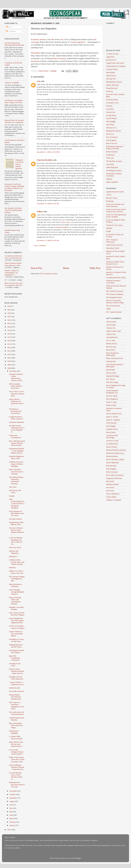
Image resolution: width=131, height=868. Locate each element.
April (12, 815)
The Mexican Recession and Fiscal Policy (15, 411)
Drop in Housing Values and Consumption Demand (15, 601)
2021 (9, 323)
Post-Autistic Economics (115, 291)
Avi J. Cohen (111, 340)
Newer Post (37, 268)
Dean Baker (36, 53)
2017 (9, 337)
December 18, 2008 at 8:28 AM (48, 204)
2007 (9, 830)
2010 (9, 361)
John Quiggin (111, 121)
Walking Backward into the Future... (16, 646)
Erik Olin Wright (112, 382)
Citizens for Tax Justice (114, 225)
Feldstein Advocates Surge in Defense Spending (16, 464)
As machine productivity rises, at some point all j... (14, 257)
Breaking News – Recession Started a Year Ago (17, 784)
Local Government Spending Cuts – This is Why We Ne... (16, 541)
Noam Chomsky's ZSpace (115, 459)
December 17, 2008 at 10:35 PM (48, 152)
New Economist (112, 137)
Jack (39, 81)
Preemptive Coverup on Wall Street (16, 640)
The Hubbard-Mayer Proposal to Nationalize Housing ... (16, 480)
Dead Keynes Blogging (14, 732)
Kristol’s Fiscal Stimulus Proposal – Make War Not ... (17, 671)
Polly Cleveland (112, 472)
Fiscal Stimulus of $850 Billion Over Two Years (16, 513)
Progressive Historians (114, 478)
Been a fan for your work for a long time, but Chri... (14, 284)
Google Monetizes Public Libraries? (16, 418)
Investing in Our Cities (15, 665)
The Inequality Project (114, 297)
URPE (108, 309)
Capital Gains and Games (115, 63)
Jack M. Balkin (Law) (114, 414)
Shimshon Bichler (112, 484)
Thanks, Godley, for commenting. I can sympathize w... (12, 273)
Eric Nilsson (110, 379)
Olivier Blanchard (112, 463)
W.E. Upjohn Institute (114, 312)
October (13, 794)
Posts (9, 27)
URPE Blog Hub (112, 167)
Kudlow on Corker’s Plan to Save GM (16, 572)
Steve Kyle (110, 491)
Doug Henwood (112, 88)
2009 (9, 365)
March (12, 818)
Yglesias (109, 179)
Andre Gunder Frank (113, 331)
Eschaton (109, 106)
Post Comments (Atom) (49, 274)
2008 (9, 368)
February (13, 822)
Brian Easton (111, 350)
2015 (9, 344)
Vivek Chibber (111, 497)
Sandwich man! (15, 688)
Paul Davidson (111, 466)
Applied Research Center (115, 192)
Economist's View (112, 103)
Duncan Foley (111, 373)
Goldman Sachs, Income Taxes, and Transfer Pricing (17, 562)
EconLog (109, 91)
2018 (9, 334)
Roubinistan (110, 155)
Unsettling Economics (114, 171)
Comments (11, 31)
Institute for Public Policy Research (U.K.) (115, 263)
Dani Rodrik (110, 72)
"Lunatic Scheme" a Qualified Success (16, 683)
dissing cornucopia (58, 58)
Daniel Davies (111, 76)
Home (66, 268)
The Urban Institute (113, 306)
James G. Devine (112, 417)
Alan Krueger (111, 325)
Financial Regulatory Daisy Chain (17, 457)
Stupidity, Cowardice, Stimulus (17, 608)
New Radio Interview (17, 691)
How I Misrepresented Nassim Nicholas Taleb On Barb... (17, 443)
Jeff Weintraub (111, 423)
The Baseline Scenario (114, 161)
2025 (9, 310)
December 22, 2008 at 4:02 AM (48, 240)
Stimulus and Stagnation (14, 552)
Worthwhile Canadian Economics (114, 175)
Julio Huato (110, 125)
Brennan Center (112, 198)
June (11, 808)
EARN (109, 231)
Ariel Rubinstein (112, 337)
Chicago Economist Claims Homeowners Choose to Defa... (16, 377)
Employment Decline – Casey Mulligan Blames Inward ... (17, 451)
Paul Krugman (111, 140)
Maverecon (110, 134)
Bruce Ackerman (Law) (114, 358)
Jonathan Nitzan (112, 429)
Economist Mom (112, 100)
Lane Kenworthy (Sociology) (112, 436)
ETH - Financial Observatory (112, 241)
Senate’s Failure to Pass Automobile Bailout (16, 634)
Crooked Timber (112, 69)
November (13, 791)
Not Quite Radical (15, 519)
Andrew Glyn (111, 334)
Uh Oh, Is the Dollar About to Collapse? (17, 627)
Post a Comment (40, 245)
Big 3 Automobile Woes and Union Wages (16, 725)
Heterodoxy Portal (113, 248)
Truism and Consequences (15, 436)
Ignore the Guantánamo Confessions (15, 658)
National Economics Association (113, 282)
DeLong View (111, 79)
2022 (9, 320)
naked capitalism (112, 182)
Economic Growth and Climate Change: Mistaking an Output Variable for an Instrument (14, 187)
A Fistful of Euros (112, 54)
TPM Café (110, 158)
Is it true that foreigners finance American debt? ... (17, 752)
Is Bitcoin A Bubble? (12, 83)
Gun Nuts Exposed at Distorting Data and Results (14, 44)
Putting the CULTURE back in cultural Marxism (19, 164)
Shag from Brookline (45, 160)
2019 (9, 330)
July (11, 805)
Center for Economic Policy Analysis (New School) (116, 210)
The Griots (13, 487)
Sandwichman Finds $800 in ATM (16, 523)
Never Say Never (15, 547)
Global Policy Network (114, 245)
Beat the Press (111, 60)
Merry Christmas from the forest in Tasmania (16, 472)
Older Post (95, 268)
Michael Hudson (112, 456)
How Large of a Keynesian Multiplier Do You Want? (17, 706)
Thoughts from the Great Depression (16, 678)
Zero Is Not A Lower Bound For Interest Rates (17, 394)
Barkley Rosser (112, 344)
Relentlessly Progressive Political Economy (115, 148)
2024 (9, 313)
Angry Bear (110, 57)
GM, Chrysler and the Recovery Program (17, 614)
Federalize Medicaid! (17, 422)
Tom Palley (110, 164)
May (11, 812)
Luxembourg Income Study (116, 277)
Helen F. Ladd (111, 402)
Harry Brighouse (112, 399)
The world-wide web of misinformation (16, 713)
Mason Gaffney (112, 447)
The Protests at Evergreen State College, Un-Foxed (14, 101)
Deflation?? (13, 556)
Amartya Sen (111, 328)
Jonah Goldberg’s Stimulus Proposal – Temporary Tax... (17, 767)
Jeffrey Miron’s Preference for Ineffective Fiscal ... (16, 402)
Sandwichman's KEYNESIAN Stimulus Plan (15, 697)
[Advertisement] (65, 259)
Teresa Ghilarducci (113, 494)
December (13, 371)
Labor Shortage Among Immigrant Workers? (17, 592)
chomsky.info (111, 361)
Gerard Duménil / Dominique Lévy (112, 392)
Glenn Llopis (65, 222)
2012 (9, 354)
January (12, 825)
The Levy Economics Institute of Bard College (115, 302)
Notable (12, 496)
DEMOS (109, 228)
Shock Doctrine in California (15, 585)
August (12, 801)
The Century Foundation (115, 294)
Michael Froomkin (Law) (115, 453)
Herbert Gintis (111, 405)
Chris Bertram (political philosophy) (115, 365)
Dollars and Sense (112, 85)
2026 (9, 306)
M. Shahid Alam (112, 444)
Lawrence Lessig (112, 441)
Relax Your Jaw (112, 143)
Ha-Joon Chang (112, 396)
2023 (9, 317)
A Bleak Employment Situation (17, 719)
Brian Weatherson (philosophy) (112, 354)
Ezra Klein (110, 109)
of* (6, 280)
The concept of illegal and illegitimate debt (17, 579)
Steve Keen (110, 487)
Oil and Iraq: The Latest (15, 491)
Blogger (78, 858)
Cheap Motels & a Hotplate (116, 66)
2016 (9, 341)
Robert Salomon (112, 152)
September (13, 798)
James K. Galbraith (113, 420)
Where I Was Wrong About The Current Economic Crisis (17, 759)
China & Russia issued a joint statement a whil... (13, 264)
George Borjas (111, 115)
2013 (9, 351)
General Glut (111, 112)
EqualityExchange (113, 376)
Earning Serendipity (61, 227)
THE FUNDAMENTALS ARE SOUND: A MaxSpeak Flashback (17, 504)
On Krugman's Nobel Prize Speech (17, 651)
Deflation (12, 568)
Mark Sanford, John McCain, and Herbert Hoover (16, 744)
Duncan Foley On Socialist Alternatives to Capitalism (14, 121)
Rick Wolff (110, 481)
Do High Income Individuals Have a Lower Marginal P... (17, 429)
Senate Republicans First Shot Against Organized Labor (16, 620)
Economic (35, 39)
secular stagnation (78, 42)
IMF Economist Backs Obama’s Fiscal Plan (16, 386)
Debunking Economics (114, 82)
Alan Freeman (111, 322)
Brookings (110, 201)
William (40, 212)
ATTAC (109, 195)
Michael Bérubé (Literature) (116, 450)
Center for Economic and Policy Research (115, 205)
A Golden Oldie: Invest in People (16, 737)
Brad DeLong (111, 347)
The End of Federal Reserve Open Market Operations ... (17, 531)
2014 (9, 347)
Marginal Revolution (114, 131)
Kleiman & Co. (112, 128)
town (61, 39)
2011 (9, 358)
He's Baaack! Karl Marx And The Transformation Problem (13, 210)
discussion (35, 61)
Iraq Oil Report (111, 118)
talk (52, 39)
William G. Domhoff (114, 500)
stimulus (43, 39)
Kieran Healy (111, 432)
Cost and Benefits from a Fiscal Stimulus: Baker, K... (16, 776)
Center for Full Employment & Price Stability (116, 216)
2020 (9, 327)
